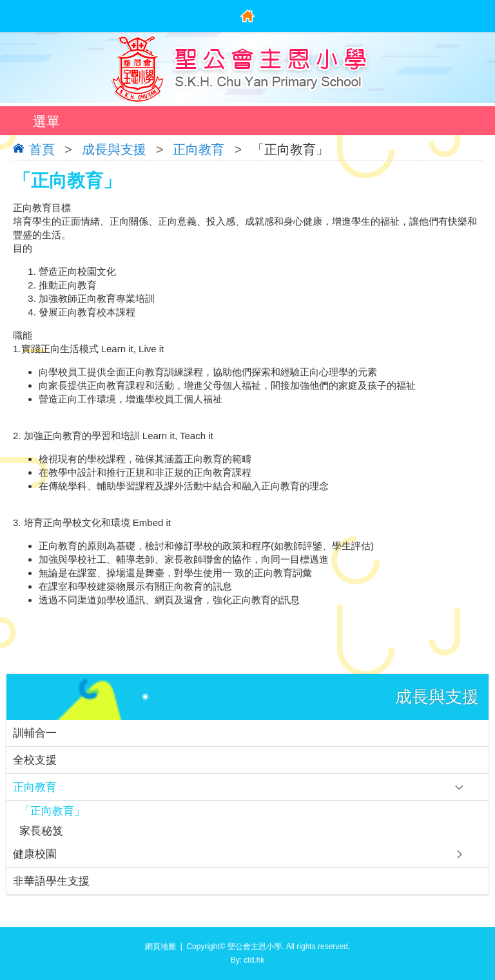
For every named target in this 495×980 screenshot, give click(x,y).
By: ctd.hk (248, 960)
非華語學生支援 (51, 881)
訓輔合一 (35, 733)
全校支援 (35, 760)
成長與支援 (114, 149)
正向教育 (199, 149)
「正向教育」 (52, 811)
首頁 (42, 149)
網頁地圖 (160, 947)
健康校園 (35, 854)
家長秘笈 (41, 831)
